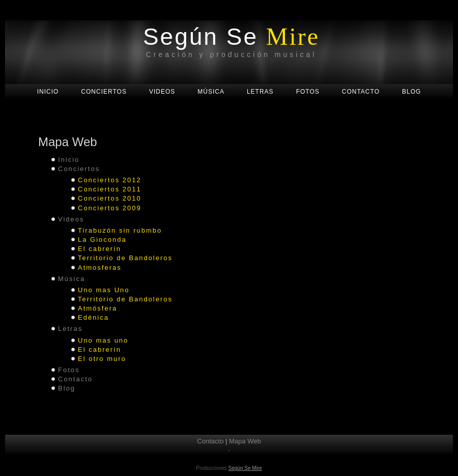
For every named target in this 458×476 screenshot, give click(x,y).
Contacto (75, 379)
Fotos (69, 370)
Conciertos (79, 169)
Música (71, 279)
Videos (71, 219)
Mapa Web (245, 441)
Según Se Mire (245, 468)
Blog (67, 388)
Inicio (69, 160)
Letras (70, 329)
